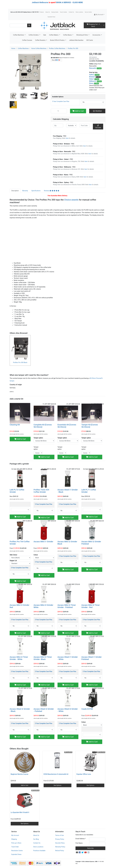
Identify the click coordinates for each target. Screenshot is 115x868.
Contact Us (71, 12)
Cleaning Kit (15, 425)
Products (42, 12)
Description (15, 191)
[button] (99, 15)
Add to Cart (78, 111)
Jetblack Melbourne (40, 2)
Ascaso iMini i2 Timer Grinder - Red (91, 606)
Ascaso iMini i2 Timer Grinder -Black (43, 658)
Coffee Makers (54, 35)
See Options (57, 785)
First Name (79, 843)
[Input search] (18, 25)
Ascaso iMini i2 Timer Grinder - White (19, 658)
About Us (48, 12)
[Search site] (29, 25)
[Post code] (85, 125)
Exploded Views (52, 17)
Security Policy (60, 843)
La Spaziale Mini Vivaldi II (20, 812)
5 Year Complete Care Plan (61, 101)
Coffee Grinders (34, 35)
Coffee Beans (68, 35)
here (67, 138)
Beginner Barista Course (19, 774)
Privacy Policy (60, 839)
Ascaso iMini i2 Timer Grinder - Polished (67, 606)
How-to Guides (64, 12)
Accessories (97, 35)
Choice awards (71, 200)
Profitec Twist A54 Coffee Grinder (41, 491)
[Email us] (77, 852)
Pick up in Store (16, 843)
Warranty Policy (60, 847)
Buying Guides (55, 12)
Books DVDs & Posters (57, 40)
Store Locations (79, 12)
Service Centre (88, 12)
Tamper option (36, 448)
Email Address (81, 839)
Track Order (15, 847)
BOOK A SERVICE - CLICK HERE (70, 2)
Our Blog (36, 839)
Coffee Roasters (41, 40)
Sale (45, 35)
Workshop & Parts (82, 35)
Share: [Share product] (56, 60)
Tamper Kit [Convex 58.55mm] (90, 426)
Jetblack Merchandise (76, 40)
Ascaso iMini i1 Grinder (43, 542)
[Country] (71, 125)
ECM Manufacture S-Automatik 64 (56, 774)
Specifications (36, 191)
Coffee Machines (19, 35)
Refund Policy (60, 851)
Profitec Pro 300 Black (20, 362)
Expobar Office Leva (84, 774)
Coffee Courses (27, 40)
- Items (93, 25)
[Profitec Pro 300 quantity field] (59, 111)
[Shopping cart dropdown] (104, 25)
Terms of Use (60, 835)
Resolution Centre (17, 851)
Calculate (98, 127)
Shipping (14, 839)
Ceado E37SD (87, 709)
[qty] (58, 125)
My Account (15, 835)
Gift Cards (90, 40)
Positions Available (39, 851)
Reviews (52, 191)
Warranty (25, 191)
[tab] (15, 191)
